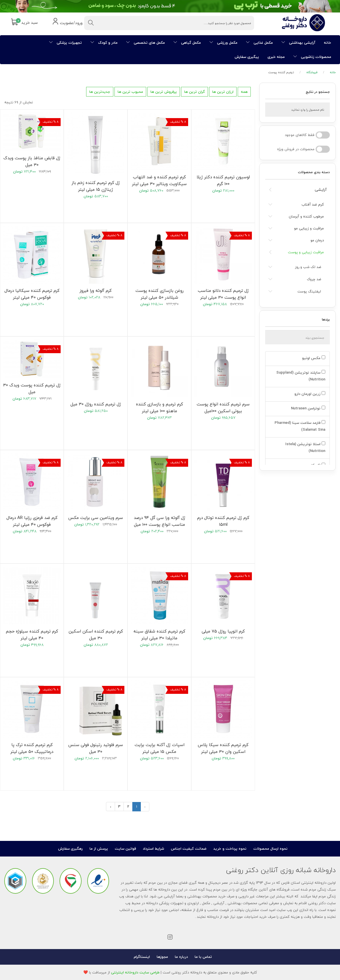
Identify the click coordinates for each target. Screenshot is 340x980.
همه (244, 92)
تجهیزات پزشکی (65, 43)
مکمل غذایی (259, 43)
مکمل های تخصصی (145, 43)
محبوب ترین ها (130, 92)
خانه (328, 43)
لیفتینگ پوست (309, 291)
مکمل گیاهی (187, 43)
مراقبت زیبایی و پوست (306, 252)
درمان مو (317, 240)
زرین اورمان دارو (309, 394)
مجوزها (162, 957)
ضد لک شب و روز (308, 267)
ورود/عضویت (67, 23)
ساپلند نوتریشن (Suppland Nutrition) (301, 376)
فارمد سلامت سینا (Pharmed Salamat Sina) (300, 426)
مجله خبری (276, 57)
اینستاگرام (142, 957)
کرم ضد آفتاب (313, 204)
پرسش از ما (99, 849)
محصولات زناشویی (312, 57)
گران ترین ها (195, 92)
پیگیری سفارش (247, 57)
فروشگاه (312, 72)
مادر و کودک (104, 43)
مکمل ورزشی (223, 43)
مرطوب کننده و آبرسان (306, 216)
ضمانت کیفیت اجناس (189, 849)
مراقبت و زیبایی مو (309, 228)
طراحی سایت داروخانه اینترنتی (135, 972)
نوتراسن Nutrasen (308, 408)
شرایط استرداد (153, 849)
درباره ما (181, 957)
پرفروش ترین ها (164, 92)
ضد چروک (314, 279)
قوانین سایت (125, 849)
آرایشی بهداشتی (298, 43)
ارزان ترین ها (223, 92)
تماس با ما (203, 957)
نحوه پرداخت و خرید (230, 849)
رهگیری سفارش (70, 849)
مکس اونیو (313, 358)
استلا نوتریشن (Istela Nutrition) (305, 447)
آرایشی (321, 189)
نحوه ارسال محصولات (270, 849)
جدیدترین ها (100, 92)
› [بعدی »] (110, 807)
